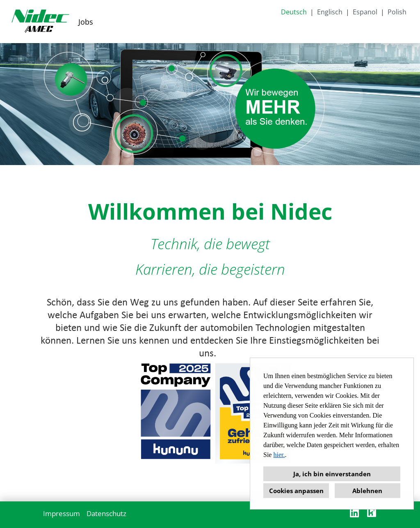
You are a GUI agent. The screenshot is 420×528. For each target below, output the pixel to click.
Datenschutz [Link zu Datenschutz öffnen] (106, 513)
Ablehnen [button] (367, 491)
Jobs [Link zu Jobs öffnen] (86, 22)
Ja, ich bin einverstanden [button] (332, 474)
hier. (279, 455)
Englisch (330, 12)
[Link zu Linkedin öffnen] (354, 513)
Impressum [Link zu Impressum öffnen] (62, 513)
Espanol (365, 12)
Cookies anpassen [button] (296, 491)
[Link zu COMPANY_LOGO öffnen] (40, 22)
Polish (397, 12)
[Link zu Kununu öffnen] (372, 513)
